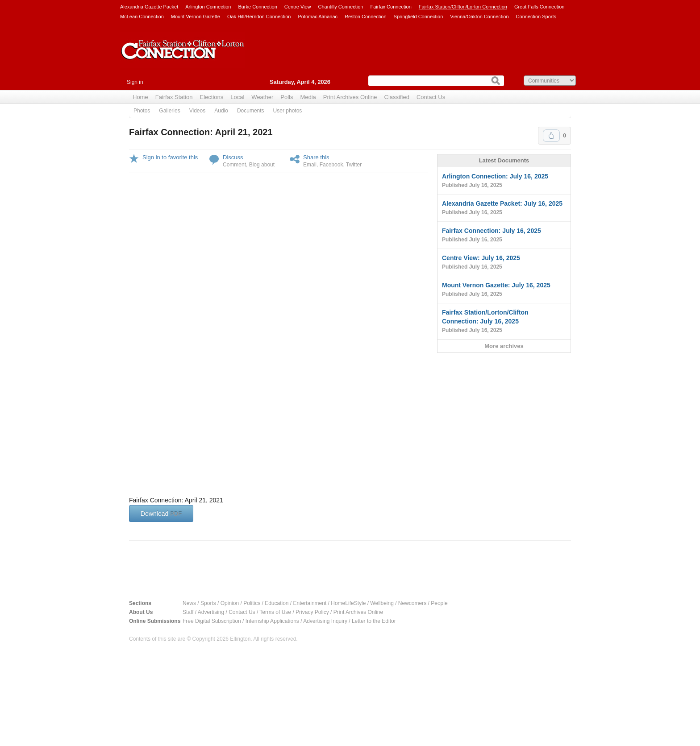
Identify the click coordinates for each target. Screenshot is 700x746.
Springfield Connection (419, 17)
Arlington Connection (208, 7)
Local (237, 97)
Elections (212, 97)
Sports (208, 603)
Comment (234, 165)
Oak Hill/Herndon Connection (259, 17)
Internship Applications (272, 621)
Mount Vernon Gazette (196, 17)
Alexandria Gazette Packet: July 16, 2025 (504, 208)
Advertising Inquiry (325, 621)
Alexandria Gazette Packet (149, 7)
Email (310, 165)
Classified (397, 97)
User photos (288, 111)
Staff (188, 612)
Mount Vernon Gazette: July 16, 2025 (504, 290)
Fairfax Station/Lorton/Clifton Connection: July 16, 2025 (504, 322)
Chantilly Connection (341, 7)
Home (140, 97)
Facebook (331, 165)
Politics (252, 603)
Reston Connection (366, 17)
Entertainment (310, 603)
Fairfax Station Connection (183, 57)
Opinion (230, 603)
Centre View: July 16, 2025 (504, 263)
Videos (197, 111)
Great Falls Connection (540, 7)
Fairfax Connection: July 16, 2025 (504, 236)
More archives (504, 346)
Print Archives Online (350, 97)
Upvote (551, 136)
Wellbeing (382, 603)
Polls (287, 97)
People (439, 603)
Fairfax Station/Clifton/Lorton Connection (463, 7)
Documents (251, 111)
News (189, 603)
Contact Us (431, 97)
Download (161, 514)
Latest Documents (504, 160)
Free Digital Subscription (212, 621)
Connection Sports (536, 17)
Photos (142, 111)
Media (308, 97)
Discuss (233, 157)
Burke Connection (257, 7)
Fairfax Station (174, 97)
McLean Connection (142, 17)
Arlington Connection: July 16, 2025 (504, 181)
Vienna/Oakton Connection (479, 17)
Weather (262, 97)
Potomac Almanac (318, 17)
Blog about (262, 165)
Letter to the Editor (374, 621)
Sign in (135, 82)
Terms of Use (275, 612)
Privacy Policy (312, 612)
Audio (221, 111)
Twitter (354, 165)
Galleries (169, 111)
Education (277, 603)
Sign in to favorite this (170, 157)
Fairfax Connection (391, 7)
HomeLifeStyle (348, 603)
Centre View (298, 7)
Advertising (211, 612)
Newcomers (412, 603)
